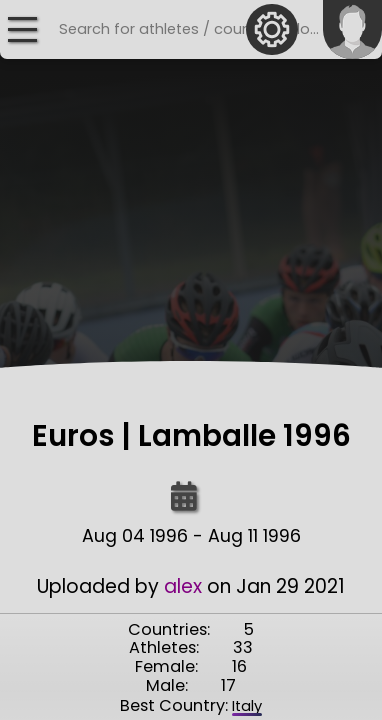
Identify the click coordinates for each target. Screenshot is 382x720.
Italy (247, 706)
